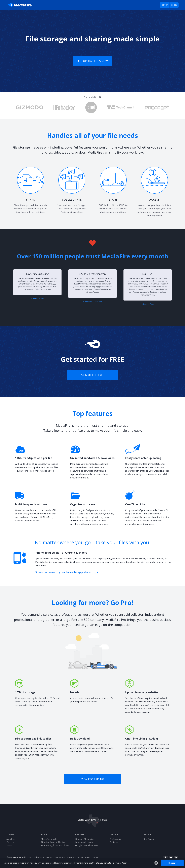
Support (148, 835)
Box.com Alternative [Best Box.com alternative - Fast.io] (85, 842)
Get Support (150, 839)
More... (96, 857)
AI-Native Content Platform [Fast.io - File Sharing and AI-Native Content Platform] (54, 842)
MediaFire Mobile (49, 839)
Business (114, 842)
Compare (80, 835)
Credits (88, 857)
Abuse (81, 857)
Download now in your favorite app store (63, 572)
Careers (10, 842)
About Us (11, 839)
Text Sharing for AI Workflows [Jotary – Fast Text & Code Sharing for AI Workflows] (55, 845)
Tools (44, 835)
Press (9, 845)
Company (11, 835)
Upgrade (114, 835)
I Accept (172, 863)
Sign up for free (92, 375)
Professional (116, 839)
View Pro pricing (93, 779)
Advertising (39, 857)
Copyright (72, 857)
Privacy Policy (60, 857)
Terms (49, 857)
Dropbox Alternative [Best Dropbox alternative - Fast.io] (85, 839)
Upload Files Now (95, 61)
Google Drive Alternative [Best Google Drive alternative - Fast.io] (87, 845)
